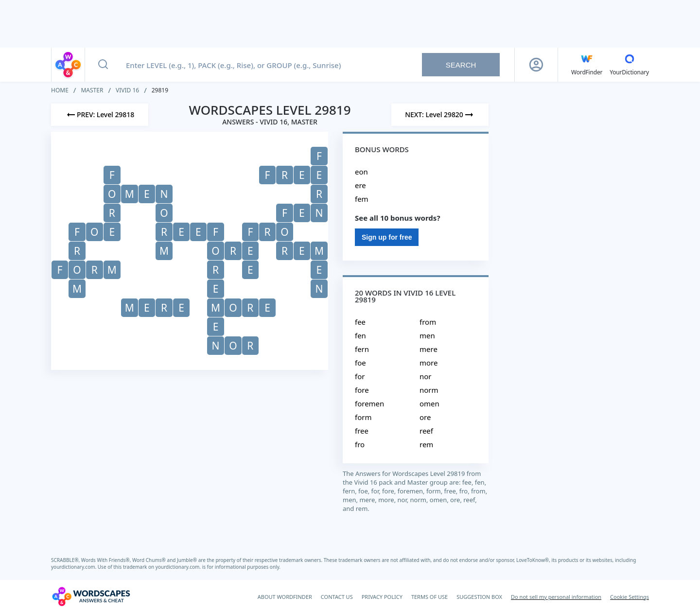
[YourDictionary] (629, 65)
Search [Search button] (461, 65)
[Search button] (103, 65)
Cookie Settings (630, 597)
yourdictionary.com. (74, 567)
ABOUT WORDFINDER (285, 597)
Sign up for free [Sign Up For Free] (387, 237)
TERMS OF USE (429, 597)
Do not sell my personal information (556, 597)
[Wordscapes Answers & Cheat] (91, 596)
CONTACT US (337, 597)
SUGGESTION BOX (479, 597)
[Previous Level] (100, 115)
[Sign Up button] (536, 65)
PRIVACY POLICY (382, 597)
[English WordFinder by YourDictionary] (587, 65)
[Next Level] (440, 115)
